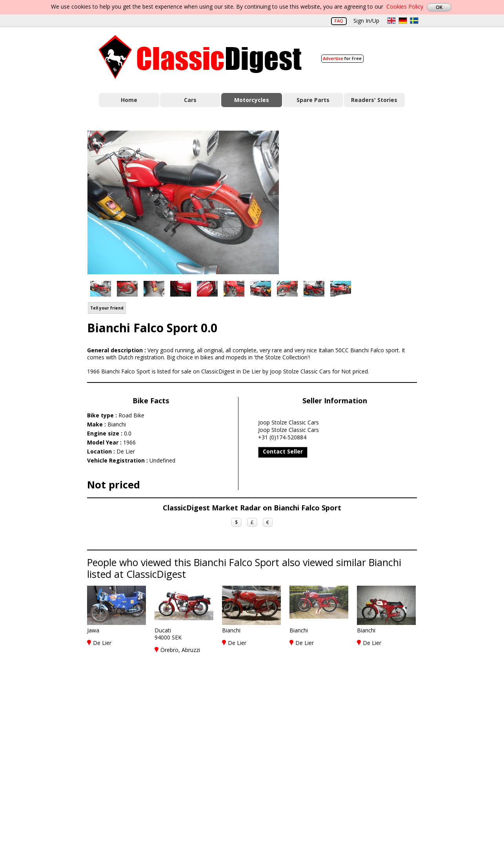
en (391, 21)
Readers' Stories (374, 100)
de (403, 21)
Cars (190, 100)
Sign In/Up (366, 21)
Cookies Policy (405, 6)
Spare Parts (313, 100)
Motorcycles (252, 100)
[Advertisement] (356, 201)
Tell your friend (107, 308)
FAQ (339, 21)
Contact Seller (283, 451)
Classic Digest (200, 57)
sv (414, 21)
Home (129, 100)
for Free (342, 58)
